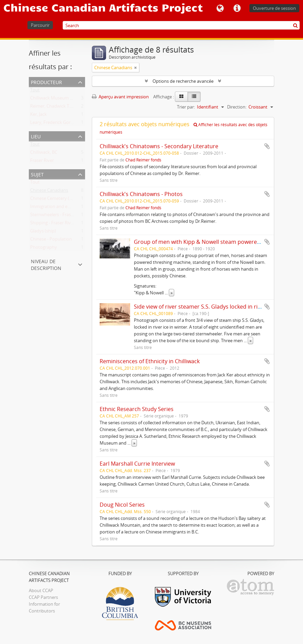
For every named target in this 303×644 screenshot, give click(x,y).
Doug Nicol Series (122, 505)
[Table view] (194, 97)
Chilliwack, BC (44, 154)
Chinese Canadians (49, 192)
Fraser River (42, 162)
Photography (44, 249)
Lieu (36, 136)
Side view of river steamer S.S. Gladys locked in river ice (204, 307)
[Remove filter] (136, 67)
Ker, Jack (38, 116)
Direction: (237, 107)
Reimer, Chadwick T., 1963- (57, 108)
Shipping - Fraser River (53, 224)
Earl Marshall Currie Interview (137, 464)
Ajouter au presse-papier (267, 146)
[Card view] (181, 97)
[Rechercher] (295, 25)
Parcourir (40, 25)
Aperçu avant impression (120, 97)
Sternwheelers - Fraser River (58, 216)
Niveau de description (46, 264)
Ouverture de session (274, 8)
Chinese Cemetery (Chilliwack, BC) (64, 200)
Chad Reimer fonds (143, 160)
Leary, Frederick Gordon (54, 124)
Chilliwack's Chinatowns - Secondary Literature (159, 146)
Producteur (46, 82)
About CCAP (41, 590)
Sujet (37, 174)
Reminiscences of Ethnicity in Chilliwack (150, 361)
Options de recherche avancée (183, 81)
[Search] (181, 25)
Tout (35, 91)
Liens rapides (237, 8)
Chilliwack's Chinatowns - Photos (141, 194)
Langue (220, 8)
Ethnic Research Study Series (137, 409)
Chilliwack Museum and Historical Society (72, 99)
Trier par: (186, 107)
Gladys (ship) (43, 232)
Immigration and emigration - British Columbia (77, 208)
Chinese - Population (51, 240)
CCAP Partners (43, 597)
